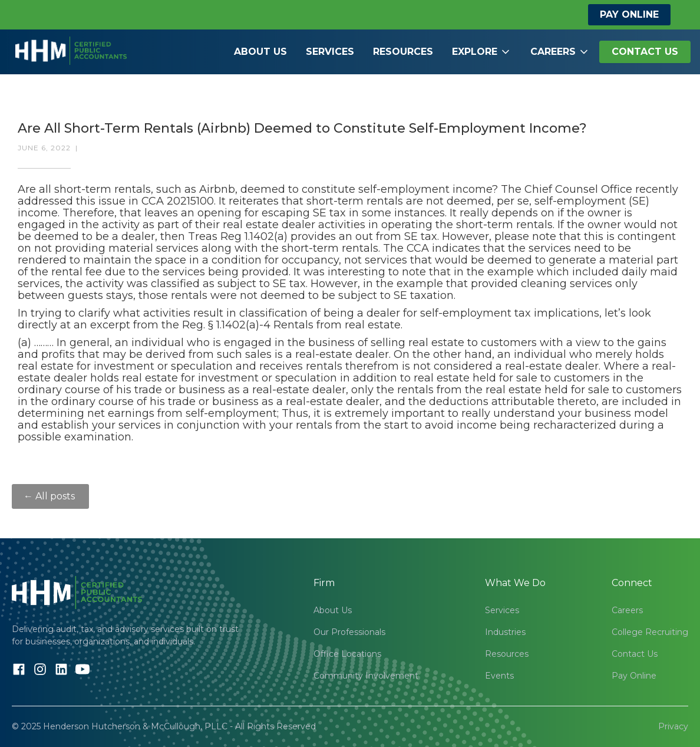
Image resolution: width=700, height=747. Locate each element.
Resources (403, 52)
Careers (627, 610)
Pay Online (629, 14)
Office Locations (347, 654)
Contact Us (635, 654)
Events (499, 676)
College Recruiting (650, 632)
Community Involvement (366, 676)
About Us (260, 52)
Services (330, 52)
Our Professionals (349, 632)
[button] (482, 52)
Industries (505, 632)
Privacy (673, 726)
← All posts (50, 496)
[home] (71, 39)
